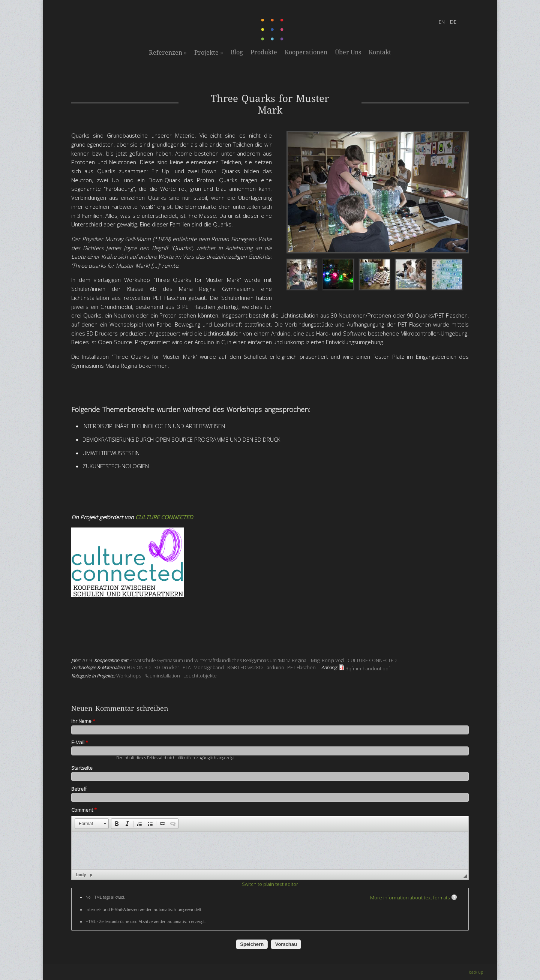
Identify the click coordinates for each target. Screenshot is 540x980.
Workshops (129, 676)
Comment (84, 810)
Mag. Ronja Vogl (328, 660)
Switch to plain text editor (270, 884)
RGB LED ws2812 (245, 668)
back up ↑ (478, 972)
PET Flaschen (301, 668)
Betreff (79, 789)
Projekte (209, 52)
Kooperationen (306, 52)
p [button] (91, 875)
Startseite (82, 768)
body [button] (81, 875)
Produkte (264, 52)
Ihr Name (83, 721)
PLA (187, 668)
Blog (237, 52)
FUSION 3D (139, 668)
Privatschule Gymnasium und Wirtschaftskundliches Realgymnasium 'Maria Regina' (218, 660)
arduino (276, 668)
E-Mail (80, 742)
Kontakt (380, 52)
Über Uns (348, 52)
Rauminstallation (162, 676)
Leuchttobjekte (200, 676)
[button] (92, 824)
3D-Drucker (167, 668)
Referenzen (168, 52)
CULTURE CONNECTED (164, 517)
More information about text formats (410, 898)
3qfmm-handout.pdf (368, 669)
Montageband (209, 668)
